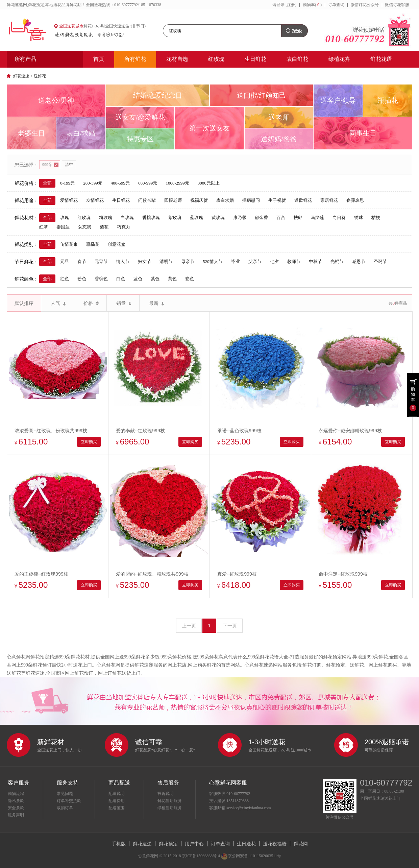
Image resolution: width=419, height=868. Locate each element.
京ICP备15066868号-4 (201, 856)
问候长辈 (147, 200)
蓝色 (138, 279)
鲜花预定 (168, 844)
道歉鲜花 (303, 200)
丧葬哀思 (355, 200)
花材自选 (177, 59)
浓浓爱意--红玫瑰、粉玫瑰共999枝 (51, 431)
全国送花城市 (71, 26)
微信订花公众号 (365, 5)
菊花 (104, 227)
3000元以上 (209, 183)
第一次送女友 (209, 128)
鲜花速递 (21, 76)
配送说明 (117, 794)
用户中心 (194, 844)
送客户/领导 (338, 100)
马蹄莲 (317, 218)
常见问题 (65, 794)
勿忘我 (85, 227)
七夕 (274, 261)
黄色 (172, 279)
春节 (82, 261)
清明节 (166, 261)
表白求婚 (225, 200)
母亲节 (188, 261)
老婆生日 (31, 133)
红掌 (44, 227)
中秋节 (315, 261)
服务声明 (16, 815)
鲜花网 (301, 844)
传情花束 (69, 244)
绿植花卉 (339, 59)
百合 (281, 218)
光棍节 (337, 261)
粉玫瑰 (106, 218)
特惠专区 (140, 139)
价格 (91, 303)
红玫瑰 (216, 59)
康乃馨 (240, 218)
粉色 (82, 279)
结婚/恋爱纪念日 (158, 95)
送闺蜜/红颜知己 (262, 95)
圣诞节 (380, 261)
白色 (121, 279)
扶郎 (298, 218)
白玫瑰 (127, 218)
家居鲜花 (329, 200)
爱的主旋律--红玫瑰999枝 (41, 574)
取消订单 (65, 808)
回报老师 (173, 200)
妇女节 (144, 261)
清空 (69, 165)
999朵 (50, 165)
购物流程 (16, 794)
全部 (47, 183)
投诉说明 (166, 794)
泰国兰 (63, 227)
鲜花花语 (381, 59)
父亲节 (255, 261)
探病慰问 (251, 200)
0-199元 (67, 183)
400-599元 (120, 183)
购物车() (312, 5)
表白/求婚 (81, 133)
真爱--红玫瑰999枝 (237, 574)
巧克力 (124, 227)
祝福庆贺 (199, 200)
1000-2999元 (177, 183)
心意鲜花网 (30, 30)
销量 (124, 303)
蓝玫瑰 (196, 218)
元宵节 (101, 261)
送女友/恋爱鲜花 (140, 117)
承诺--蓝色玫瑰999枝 (239, 431)
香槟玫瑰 (151, 218)
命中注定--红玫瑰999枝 (343, 574)
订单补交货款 (69, 801)
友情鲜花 (95, 200)
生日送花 (246, 844)
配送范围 (117, 808)
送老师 (279, 117)
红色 (65, 279)
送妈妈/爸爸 (279, 139)
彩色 (190, 279)
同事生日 (363, 133)
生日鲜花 (255, 59)
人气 (58, 303)
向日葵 (339, 218)
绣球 (359, 218)
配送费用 (117, 801)
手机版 (119, 844)
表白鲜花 (297, 59)
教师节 (294, 261)
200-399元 (93, 183)
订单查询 (336, 5)
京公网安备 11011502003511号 (251, 856)
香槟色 (101, 279)
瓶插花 (388, 100)
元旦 (65, 261)
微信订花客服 (397, 5)
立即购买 (89, 442)
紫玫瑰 (175, 218)
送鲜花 (40, 76)
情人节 (123, 261)
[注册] (291, 5)
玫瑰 (65, 218)
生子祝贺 (277, 200)
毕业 (236, 261)
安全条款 (16, 808)
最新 (157, 303)
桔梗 (376, 218)
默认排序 (24, 303)
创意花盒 (117, 244)
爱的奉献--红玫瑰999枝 (140, 431)
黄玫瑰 (218, 218)
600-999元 (148, 183)
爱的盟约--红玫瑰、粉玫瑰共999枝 (152, 574)
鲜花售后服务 (170, 801)
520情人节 (213, 261)
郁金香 (261, 218)
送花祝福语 (275, 844)
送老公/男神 (56, 100)
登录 (280, 5)
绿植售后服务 (170, 808)
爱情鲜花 (69, 200)
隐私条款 (16, 801)
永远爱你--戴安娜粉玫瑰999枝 (350, 431)
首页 (99, 59)
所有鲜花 (135, 59)
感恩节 (359, 261)
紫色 (155, 279)
